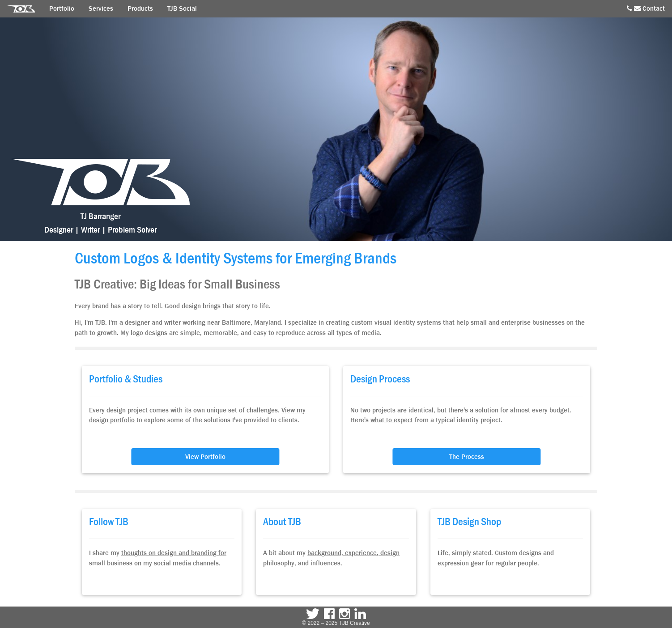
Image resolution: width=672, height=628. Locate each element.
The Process (467, 457)
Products (140, 8)
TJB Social (182, 8)
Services (101, 8)
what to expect (392, 420)
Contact (646, 8)
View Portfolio (205, 457)
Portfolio (62, 8)
